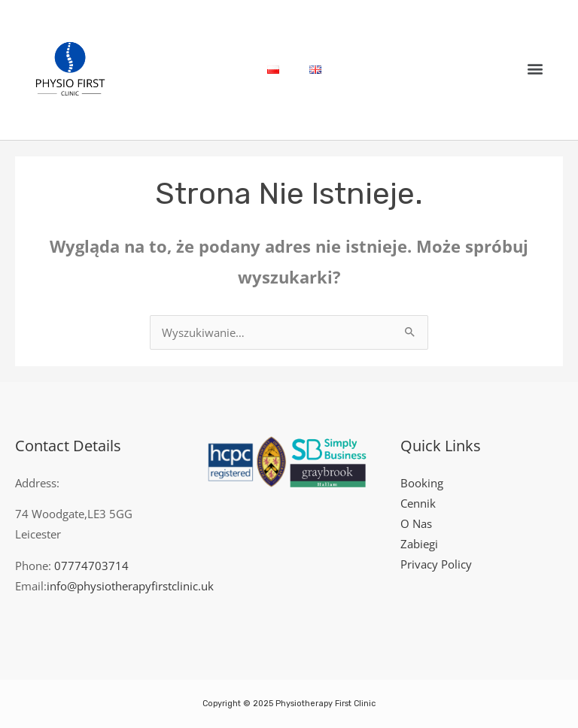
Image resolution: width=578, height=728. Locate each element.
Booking (422, 483)
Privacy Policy (436, 564)
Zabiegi (419, 544)
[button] (535, 68)
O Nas (416, 523)
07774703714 (91, 566)
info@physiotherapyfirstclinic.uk (130, 586)
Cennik (418, 503)
